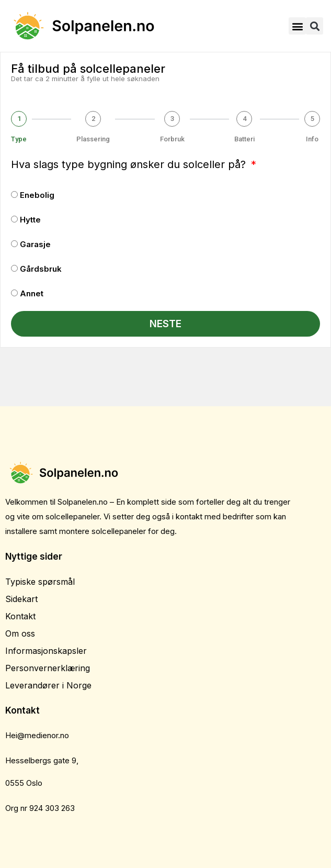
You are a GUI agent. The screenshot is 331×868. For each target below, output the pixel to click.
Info (312, 139)
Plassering (93, 139)
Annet (32, 293)
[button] (297, 26)
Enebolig (37, 195)
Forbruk (172, 139)
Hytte (30, 220)
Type (19, 139)
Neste (165, 324)
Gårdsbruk (41, 269)
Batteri (244, 139)
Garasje (35, 244)
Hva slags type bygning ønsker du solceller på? (130, 164)
